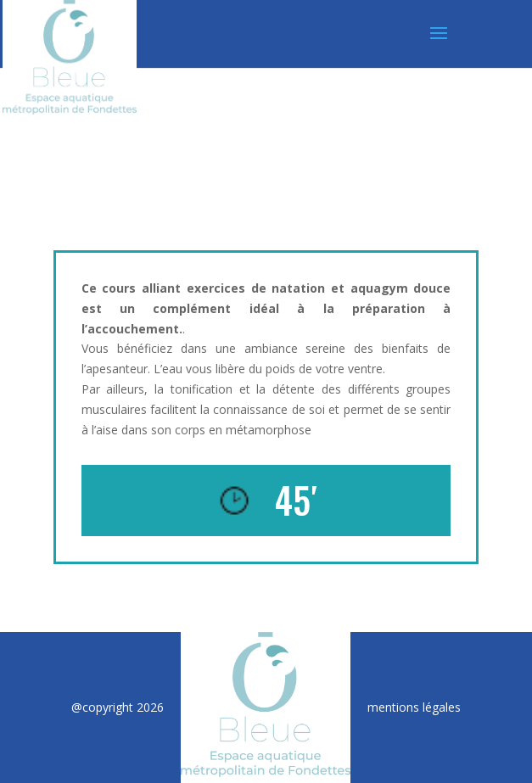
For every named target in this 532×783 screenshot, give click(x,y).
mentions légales (414, 707)
